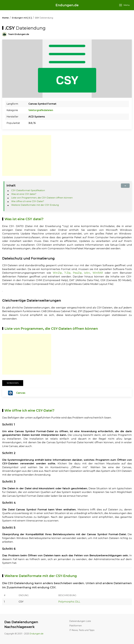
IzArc (87, 273)
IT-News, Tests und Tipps (82, 630)
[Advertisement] (27, 155)
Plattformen (76, 626)
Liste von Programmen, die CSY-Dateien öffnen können (42, 198)
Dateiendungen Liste (80, 621)
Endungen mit (22, 18)
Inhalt (11, 185)
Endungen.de (67, 5)
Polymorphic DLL (69, 602)
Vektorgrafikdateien (41, 110)
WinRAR (98, 273)
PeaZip (77, 273)
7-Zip (67, 273)
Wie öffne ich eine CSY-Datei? (28, 201)
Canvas (21, 393)
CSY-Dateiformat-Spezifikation (28, 190)
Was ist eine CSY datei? (24, 194)
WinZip (57, 273)
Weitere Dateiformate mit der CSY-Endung (35, 205)
